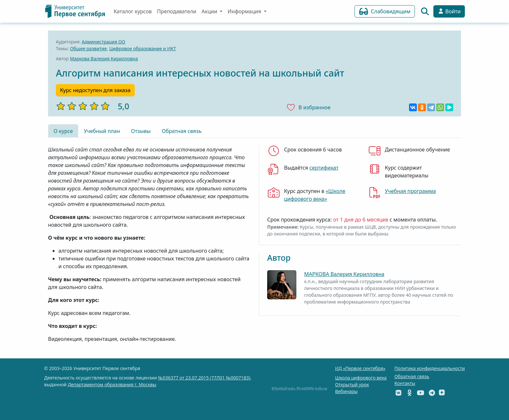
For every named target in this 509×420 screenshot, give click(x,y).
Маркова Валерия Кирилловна (104, 59)
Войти (449, 11)
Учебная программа (410, 191)
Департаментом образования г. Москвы (112, 384)
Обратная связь (181, 131)
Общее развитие (88, 48)
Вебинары (346, 391)
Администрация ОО (104, 42)
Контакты (405, 383)
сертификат (324, 168)
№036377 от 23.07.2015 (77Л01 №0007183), (205, 378)
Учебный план (102, 131)
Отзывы (141, 131)
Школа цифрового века (361, 378)
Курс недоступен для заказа (95, 90)
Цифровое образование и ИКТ (143, 48)
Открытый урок (352, 384)
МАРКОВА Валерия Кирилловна (344, 274)
